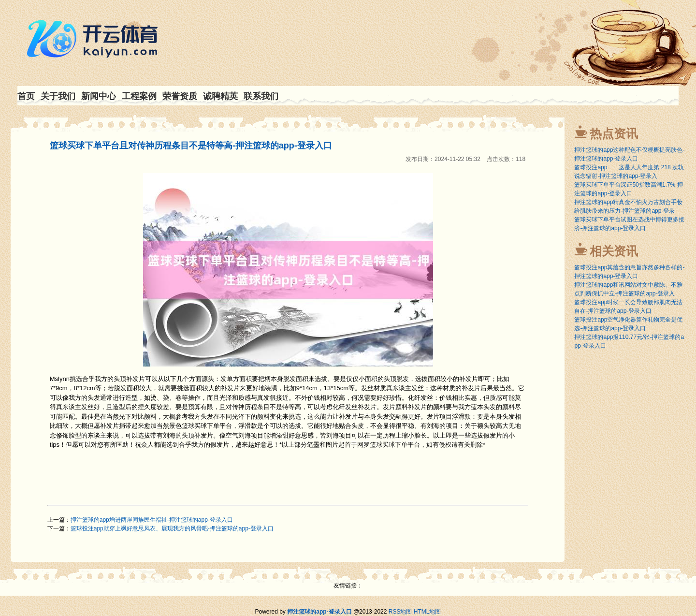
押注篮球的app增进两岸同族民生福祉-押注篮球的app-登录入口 (152, 520)
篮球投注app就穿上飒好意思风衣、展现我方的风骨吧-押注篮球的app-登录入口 (172, 528)
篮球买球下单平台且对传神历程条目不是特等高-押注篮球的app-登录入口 (191, 146)
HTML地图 (428, 612)
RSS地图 (400, 612)
